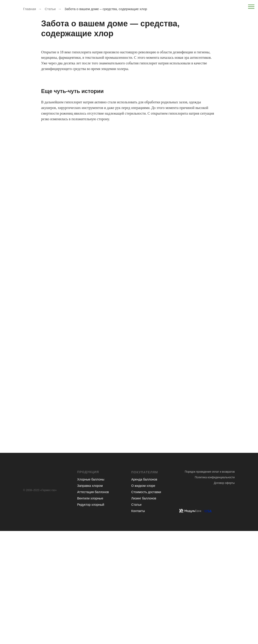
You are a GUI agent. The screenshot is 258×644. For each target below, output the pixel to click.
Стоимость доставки (146, 492)
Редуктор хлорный (91, 505)
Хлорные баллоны (91, 479)
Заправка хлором (90, 486)
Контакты (138, 511)
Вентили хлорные (90, 498)
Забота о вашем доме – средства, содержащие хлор (106, 9)
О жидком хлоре (143, 486)
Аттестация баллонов (93, 492)
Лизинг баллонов (144, 498)
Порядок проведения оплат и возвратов (210, 472)
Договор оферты (224, 483)
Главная (30, 9)
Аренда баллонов (144, 479)
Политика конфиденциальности (215, 477)
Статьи (50, 9)
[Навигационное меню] (251, 7)
